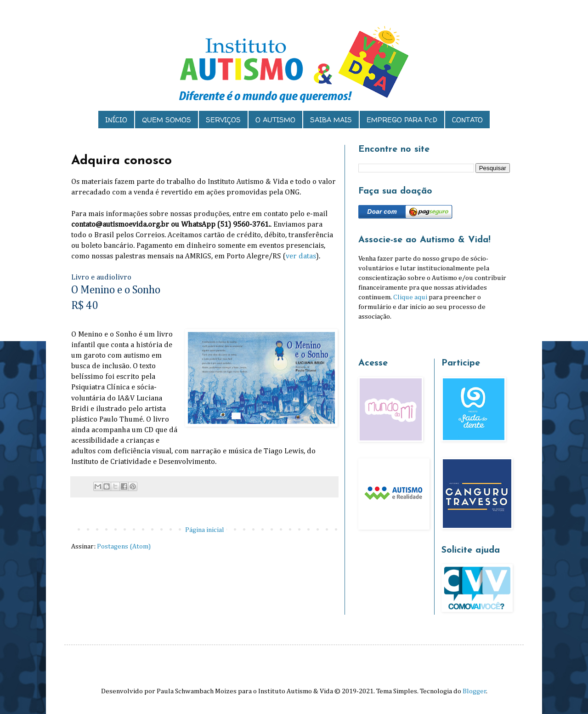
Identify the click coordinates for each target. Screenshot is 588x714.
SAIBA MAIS (331, 120)
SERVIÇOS (223, 120)
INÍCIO (116, 120)
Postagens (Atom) (124, 546)
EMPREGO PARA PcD (402, 120)
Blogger (475, 691)
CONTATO (467, 120)
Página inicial (205, 530)
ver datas (301, 256)
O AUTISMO (275, 120)
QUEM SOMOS (167, 120)
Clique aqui (410, 297)
